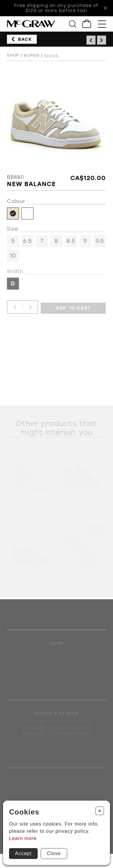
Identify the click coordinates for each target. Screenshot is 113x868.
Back (25, 40)
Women (32, 57)
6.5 (28, 242)
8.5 (71, 242)
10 (13, 257)
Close (54, 853)
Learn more (23, 838)
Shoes (52, 58)
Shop (13, 56)
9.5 (100, 242)
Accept (23, 853)
